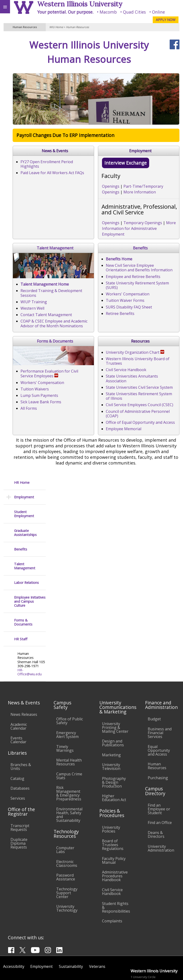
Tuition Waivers (71, 497)
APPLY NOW (166, 20)
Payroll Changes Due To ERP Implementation (102, 138)
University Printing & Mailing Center (115, 699)
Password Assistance (66, 849)
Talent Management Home (81, 318)
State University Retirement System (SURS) (95, 400)
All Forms (65, 516)
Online (158, 12)
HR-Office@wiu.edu (30, 230)
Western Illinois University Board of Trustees (98, 549)
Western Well (69, 337)
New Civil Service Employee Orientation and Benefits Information (115, 388)
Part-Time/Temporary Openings (104, 222)
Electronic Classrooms (67, 835)
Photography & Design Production (114, 754)
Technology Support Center (67, 864)
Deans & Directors (156, 806)
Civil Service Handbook (77, 556)
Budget (154, 690)
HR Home (22, 40)
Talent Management (117, 267)
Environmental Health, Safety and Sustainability (69, 786)
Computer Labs (65, 821)
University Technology (67, 880)
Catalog (17, 750)
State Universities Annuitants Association (94, 562)
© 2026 (82, 972)
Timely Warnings (65, 720)
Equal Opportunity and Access (159, 722)
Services (18, 770)
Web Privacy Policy (170, 972)
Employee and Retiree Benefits (84, 394)
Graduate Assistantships (25, 90)
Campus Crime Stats (69, 747)
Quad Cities (134, 12)
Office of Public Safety (70, 692)
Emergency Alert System (67, 706)
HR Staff (21, 197)
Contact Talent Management (83, 344)
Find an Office (160, 794)
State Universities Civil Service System (91, 568)
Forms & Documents (117, 442)
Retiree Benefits (71, 426)
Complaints (112, 892)
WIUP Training (70, 331)
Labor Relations (26, 140)
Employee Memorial (75, 601)
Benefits (117, 370)
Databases (20, 760)
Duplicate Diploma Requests (19, 815)
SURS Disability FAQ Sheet (80, 420)
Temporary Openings (94, 247)
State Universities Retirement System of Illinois (99, 575)
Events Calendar (18, 711)
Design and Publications (113, 714)
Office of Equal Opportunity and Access (92, 594)
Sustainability (71, 938)
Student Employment (24, 72)
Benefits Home (70, 381)
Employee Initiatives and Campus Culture (30, 159)
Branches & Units (21, 738)
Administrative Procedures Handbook (115, 847)
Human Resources (77, 27)
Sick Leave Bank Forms (78, 510)
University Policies (111, 801)
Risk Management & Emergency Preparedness (69, 765)
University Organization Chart (86, 542)
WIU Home (56, 27)
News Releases (24, 686)
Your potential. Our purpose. (65, 12)
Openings (62, 222)
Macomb (108, 12)
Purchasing (158, 749)
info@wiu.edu (141, 962)
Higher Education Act (114, 769)
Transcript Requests (20, 799)
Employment (24, 55)
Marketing (111, 726)
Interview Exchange (77, 199)
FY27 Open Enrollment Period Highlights (93, 165)
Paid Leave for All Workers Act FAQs (89, 171)
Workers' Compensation (79, 407)
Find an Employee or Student (159, 780)
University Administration (161, 820)
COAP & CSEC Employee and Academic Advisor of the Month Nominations (104, 353)
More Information (153, 222)
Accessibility (14, 938)
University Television (111, 738)
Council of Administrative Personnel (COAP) (96, 588)
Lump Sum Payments (76, 503)
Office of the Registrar (21, 783)
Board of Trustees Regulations (113, 816)
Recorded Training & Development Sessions (96, 324)
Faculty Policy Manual (114, 832)
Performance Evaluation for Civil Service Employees (105, 484)
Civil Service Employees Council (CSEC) (91, 581)
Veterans (97, 938)
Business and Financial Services (160, 704)
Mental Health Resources (69, 733)
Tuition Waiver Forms (76, 414)
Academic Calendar (19, 698)
